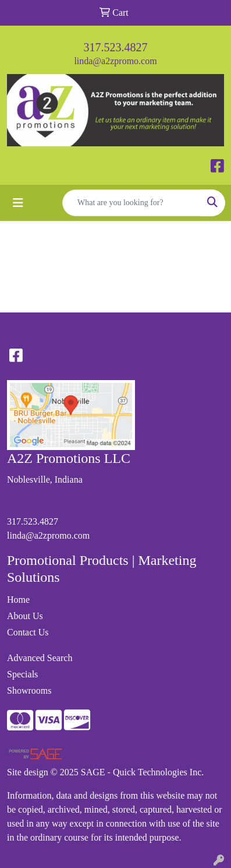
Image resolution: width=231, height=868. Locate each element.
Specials (22, 674)
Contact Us (28, 632)
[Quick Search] (132, 203)
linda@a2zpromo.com (115, 61)
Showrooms (29, 690)
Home (18, 600)
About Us (25, 616)
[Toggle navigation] (18, 203)
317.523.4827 (116, 47)
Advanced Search (40, 658)
